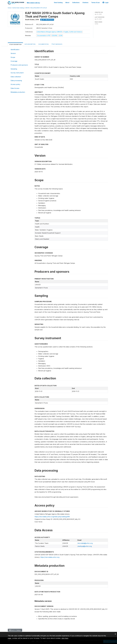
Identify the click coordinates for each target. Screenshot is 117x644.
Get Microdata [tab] (57, 44)
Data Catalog (58, 3)
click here (65, 638)
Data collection (16, 77)
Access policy (15, 84)
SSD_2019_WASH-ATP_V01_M (39, 8)
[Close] (115, 634)
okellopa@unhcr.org (85, 546)
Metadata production (18, 92)
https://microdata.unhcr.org (50, 557)
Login (106, 3)
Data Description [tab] (30, 44)
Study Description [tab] (15, 44)
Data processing (16, 80)
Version (13, 53)
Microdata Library (33, 3)
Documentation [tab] (44, 44)
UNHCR (27, 8)
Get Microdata (47, 20)
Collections (76, 3)
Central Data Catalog (18, 8)
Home (9, 8)
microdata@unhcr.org (85, 543)
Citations (85, 3)
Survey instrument (17, 73)
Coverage (14, 61)
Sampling (14, 69)
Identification (15, 49)
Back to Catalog (15, 630)
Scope (13, 57)
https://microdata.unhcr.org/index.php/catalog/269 (52, 517)
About (67, 3)
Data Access (15, 88)
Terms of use (95, 3)
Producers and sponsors (19, 65)
